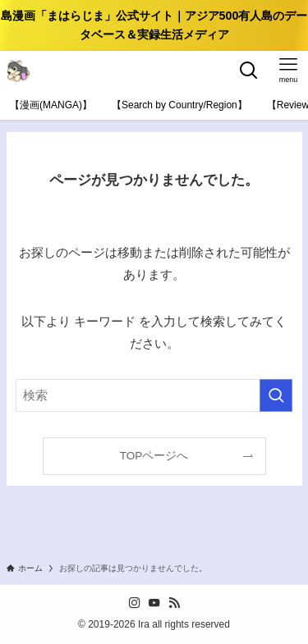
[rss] (174, 603)
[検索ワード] (154, 395)
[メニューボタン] (288, 71)
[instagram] (135, 603)
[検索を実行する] (276, 395)
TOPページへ (154, 456)
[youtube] (154, 603)
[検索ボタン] (249, 71)
